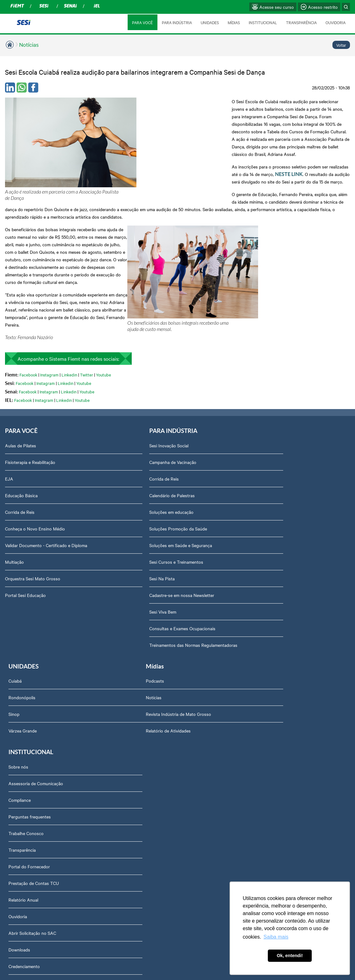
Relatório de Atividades (27, 671)
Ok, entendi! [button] (290, 956)
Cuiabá (245, 385)
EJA (9, 418)
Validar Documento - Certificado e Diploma (46, 484)
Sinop (244, 418)
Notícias (29, 44)
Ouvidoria (133, 770)
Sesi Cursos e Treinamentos (151, 501)
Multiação (14, 501)
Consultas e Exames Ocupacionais (157, 567)
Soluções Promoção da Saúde (152, 468)
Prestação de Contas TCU (149, 737)
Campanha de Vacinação (147, 401)
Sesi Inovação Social (143, 385)
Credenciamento (139, 820)
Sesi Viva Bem (137, 551)
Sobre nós (133, 621)
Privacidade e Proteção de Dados (156, 837)
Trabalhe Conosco (141, 687)
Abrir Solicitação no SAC (147, 787)
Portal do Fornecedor (144, 721)
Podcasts (14, 621)
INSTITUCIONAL (262, 22)
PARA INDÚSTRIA (176, 22)
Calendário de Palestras (146, 434)
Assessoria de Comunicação (151, 637)
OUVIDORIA (336, 22)
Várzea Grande (253, 434)
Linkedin (69, 313)
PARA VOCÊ (141, 22)
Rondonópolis (252, 401)
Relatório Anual (138, 754)
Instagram (49, 313)
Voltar (341, 45)
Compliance (135, 654)
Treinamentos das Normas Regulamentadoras (168, 584)
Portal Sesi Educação (25, 534)
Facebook (28, 313)
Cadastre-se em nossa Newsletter (156, 534)
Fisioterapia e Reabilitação (30, 401)
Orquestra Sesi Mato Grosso (33, 518)
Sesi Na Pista (136, 518)
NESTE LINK (302, 136)
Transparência (137, 704)
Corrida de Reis (20, 451)
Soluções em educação (146, 451)
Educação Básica (21, 434)
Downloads (134, 804)
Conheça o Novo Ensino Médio (35, 468)
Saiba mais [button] (276, 937)
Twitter (87, 313)
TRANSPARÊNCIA (301, 22)
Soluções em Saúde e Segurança (155, 484)
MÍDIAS (233, 22)
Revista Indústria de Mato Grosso (38, 654)
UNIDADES (209, 22)
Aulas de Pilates (21, 385)
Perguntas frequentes (145, 671)
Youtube (103, 313)
